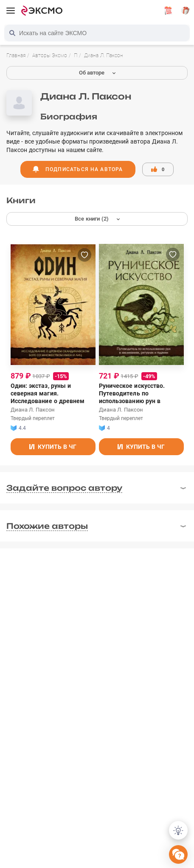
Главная (16, 55)
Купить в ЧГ (53, 447)
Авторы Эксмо (50, 55)
